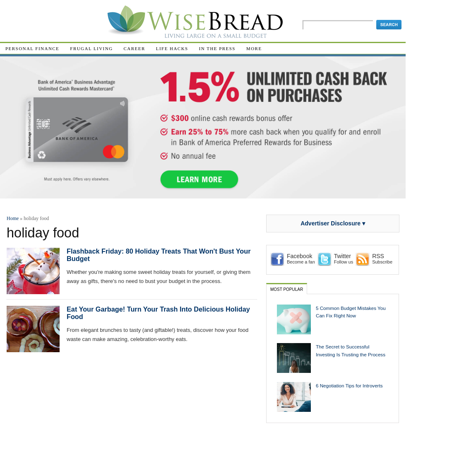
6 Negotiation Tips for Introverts (349, 386)
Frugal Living (91, 48)
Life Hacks (172, 48)
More (254, 48)
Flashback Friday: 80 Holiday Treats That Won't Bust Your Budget (159, 255)
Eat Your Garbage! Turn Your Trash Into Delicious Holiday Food (158, 313)
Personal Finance (32, 48)
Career (135, 48)
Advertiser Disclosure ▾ (333, 223)
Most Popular (287, 289)
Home (13, 218)
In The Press (217, 48)
